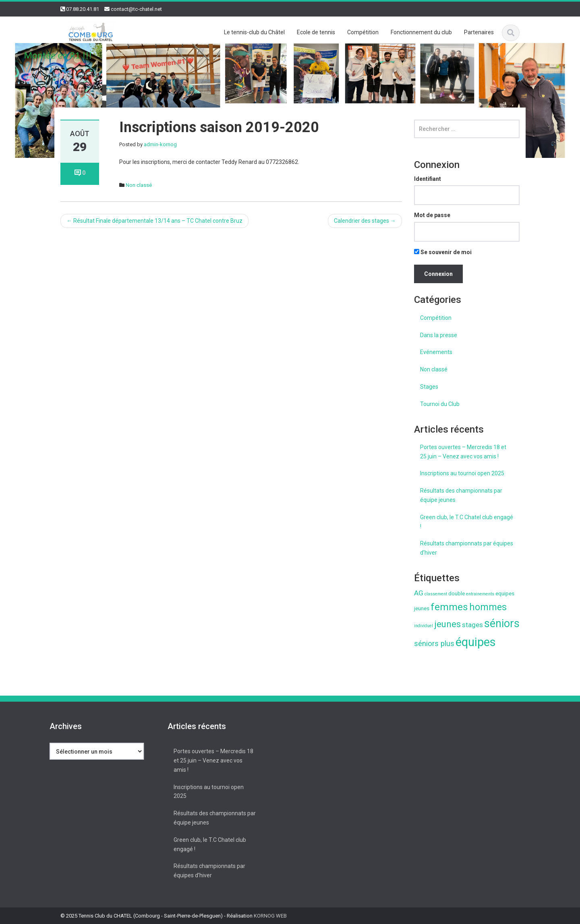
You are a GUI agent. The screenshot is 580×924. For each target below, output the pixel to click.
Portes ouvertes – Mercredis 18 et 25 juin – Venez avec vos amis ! (463, 452)
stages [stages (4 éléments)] (472, 625)
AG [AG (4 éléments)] (419, 593)
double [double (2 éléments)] (457, 593)
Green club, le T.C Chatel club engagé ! (467, 522)
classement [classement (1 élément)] (436, 594)
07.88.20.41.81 (83, 9)
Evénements (436, 352)
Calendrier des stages (365, 221)
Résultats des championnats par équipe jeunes (461, 495)
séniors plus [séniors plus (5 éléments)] (434, 644)
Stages (429, 387)
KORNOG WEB (270, 916)
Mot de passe (432, 215)
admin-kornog (160, 144)
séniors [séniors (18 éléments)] (502, 624)
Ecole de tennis (316, 32)
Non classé (139, 185)
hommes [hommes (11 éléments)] (488, 607)
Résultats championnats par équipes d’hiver (467, 548)
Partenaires (479, 32)
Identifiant (428, 179)
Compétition (363, 32)
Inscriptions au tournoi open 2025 (462, 473)
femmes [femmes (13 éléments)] (449, 607)
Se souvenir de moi (443, 252)
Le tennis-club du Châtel (254, 32)
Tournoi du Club (440, 404)
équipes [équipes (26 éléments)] (476, 642)
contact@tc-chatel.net (136, 9)
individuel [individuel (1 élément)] (424, 626)
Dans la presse (439, 335)
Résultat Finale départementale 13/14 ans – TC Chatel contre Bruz (154, 221)
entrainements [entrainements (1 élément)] (480, 594)
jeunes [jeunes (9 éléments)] (447, 624)
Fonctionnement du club (421, 32)
